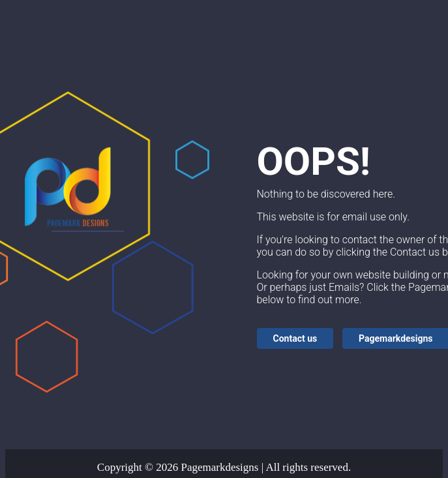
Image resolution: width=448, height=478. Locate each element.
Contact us (295, 338)
